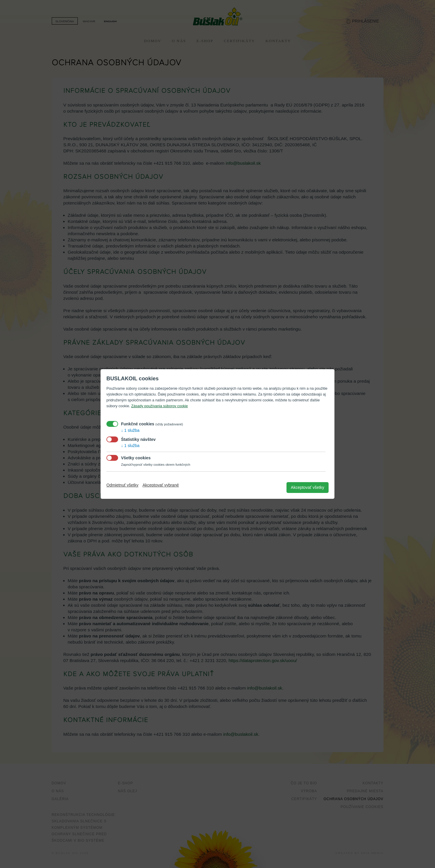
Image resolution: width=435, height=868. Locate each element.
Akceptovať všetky (308, 487)
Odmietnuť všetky (122, 485)
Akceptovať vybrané (160, 485)
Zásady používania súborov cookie (160, 406)
